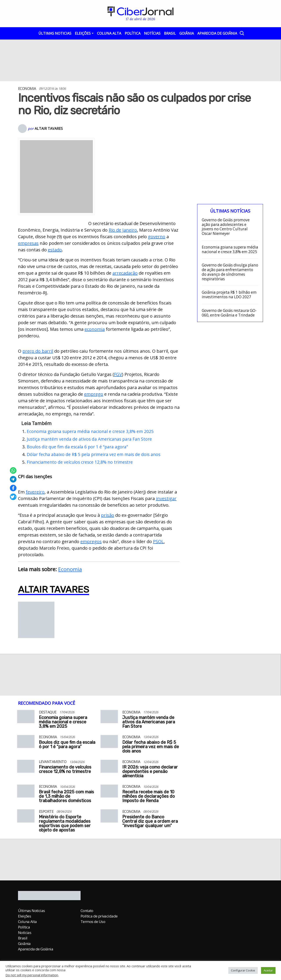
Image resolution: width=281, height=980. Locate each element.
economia (95, 329)
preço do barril (38, 351)
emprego (94, 394)
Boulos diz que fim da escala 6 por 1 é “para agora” (77, 447)
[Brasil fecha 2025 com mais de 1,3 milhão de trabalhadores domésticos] (26, 793)
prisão (108, 515)
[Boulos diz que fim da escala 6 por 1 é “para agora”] (26, 743)
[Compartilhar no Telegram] (13, 479)
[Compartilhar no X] (13, 497)
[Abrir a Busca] (242, 33)
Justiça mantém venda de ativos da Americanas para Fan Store (89, 439)
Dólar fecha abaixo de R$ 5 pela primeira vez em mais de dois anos (94, 454)
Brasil (170, 33)
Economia (70, 569)
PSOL (158, 541)
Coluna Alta (109, 33)
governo (157, 237)
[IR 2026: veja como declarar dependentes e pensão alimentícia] (109, 768)
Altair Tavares (49, 129)
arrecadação (125, 273)
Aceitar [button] (268, 970)
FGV (118, 374)
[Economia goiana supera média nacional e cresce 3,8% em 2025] (26, 718)
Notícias (152, 33)
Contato (87, 911)
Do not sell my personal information (32, 975)
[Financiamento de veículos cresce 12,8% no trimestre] (26, 768)
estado (55, 250)
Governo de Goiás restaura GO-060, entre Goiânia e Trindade (229, 313)
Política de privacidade (99, 916)
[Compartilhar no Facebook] (13, 488)
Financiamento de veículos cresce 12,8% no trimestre (80, 462)
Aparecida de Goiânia (217, 33)
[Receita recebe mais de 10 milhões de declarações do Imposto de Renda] (109, 793)
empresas (28, 243)
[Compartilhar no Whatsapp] (13, 470)
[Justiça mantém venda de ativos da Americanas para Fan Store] (109, 718)
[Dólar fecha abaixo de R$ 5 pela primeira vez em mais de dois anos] (109, 743)
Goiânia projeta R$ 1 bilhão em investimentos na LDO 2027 (229, 295)
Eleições (83, 33)
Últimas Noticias (55, 33)
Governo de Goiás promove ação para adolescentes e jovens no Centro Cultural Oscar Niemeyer (226, 227)
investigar (166, 498)
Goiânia (187, 33)
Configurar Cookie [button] (243, 970)
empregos (91, 541)
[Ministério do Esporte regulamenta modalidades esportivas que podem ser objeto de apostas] (26, 817)
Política (133, 33)
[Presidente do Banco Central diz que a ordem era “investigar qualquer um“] (109, 817)
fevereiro (35, 492)
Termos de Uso (93, 922)
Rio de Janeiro (123, 230)
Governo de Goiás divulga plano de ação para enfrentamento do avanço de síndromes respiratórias (230, 272)
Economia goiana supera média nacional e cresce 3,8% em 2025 (90, 431)
